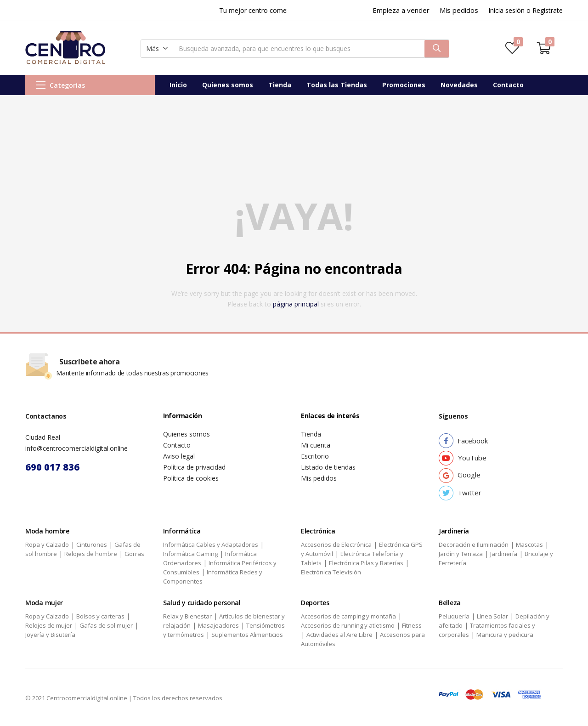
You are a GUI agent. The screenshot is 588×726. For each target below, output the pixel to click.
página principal (296, 304)
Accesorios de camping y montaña (348, 616)
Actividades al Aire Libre (339, 635)
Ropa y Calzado (47, 544)
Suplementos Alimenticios (247, 635)
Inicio (178, 85)
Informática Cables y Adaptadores (211, 544)
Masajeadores (218, 625)
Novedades (459, 85)
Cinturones (92, 544)
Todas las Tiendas (337, 85)
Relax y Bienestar (187, 616)
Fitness (412, 625)
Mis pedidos (319, 478)
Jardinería (504, 554)
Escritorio (315, 456)
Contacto (508, 85)
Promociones (404, 85)
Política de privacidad (194, 467)
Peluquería (454, 616)
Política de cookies (191, 478)
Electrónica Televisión (331, 572)
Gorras (134, 554)
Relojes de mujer (49, 625)
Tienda (280, 85)
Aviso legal (179, 456)
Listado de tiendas (328, 467)
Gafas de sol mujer (106, 625)
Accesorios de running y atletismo (348, 625)
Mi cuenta (316, 445)
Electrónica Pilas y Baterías (366, 563)
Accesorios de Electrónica (336, 544)
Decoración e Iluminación (474, 544)
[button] (157, 49)
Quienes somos (228, 85)
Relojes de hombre (91, 554)
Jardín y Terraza (461, 554)
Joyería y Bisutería (50, 635)
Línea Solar (492, 616)
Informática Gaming (190, 554)
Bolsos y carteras (100, 616)
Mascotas (529, 544)
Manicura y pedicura (505, 635)
